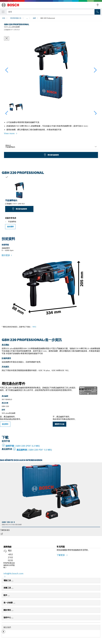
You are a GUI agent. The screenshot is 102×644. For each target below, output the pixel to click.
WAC (34, 327)
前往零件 (5, 424)
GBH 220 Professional (48, 18)
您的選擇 (10, 227)
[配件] (9, 596)
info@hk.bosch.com (13, 574)
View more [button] (10, 133)
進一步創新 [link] (8, 603)
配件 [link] (6, 595)
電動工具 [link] (8, 580)
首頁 (4, 18)
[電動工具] (12, 581)
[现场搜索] (97, 12)
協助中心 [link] (8, 617)
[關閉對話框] (7, 38)
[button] (95, 70)
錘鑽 (34, 18)
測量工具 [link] (8, 588)
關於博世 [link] (8, 610)
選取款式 (8, 145)
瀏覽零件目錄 (59, 424)
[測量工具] (12, 588)
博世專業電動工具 (16, 18)
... (27, 18)
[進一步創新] (14, 603)
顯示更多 (6, 255)
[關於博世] (12, 611)
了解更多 (61, 555)
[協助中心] (12, 618)
